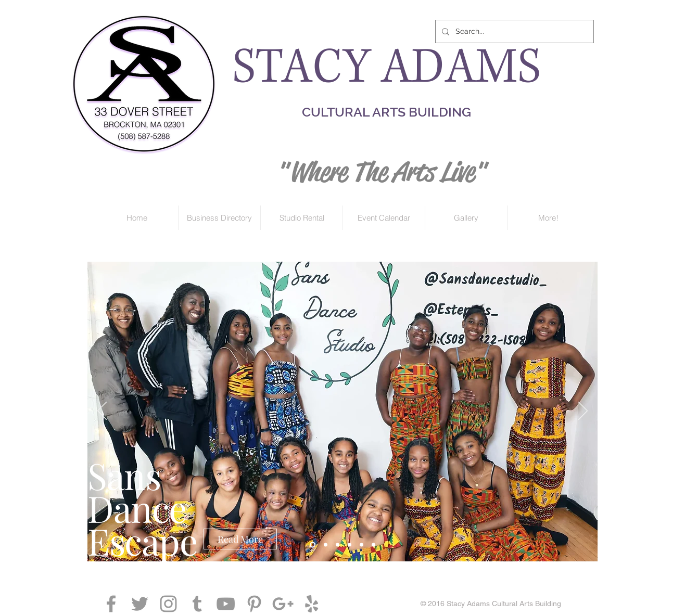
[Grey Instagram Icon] (168, 604)
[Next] (583, 412)
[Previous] (102, 412)
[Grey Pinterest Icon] (254, 604)
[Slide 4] (373, 545)
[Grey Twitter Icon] (140, 604)
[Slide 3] (361, 545)
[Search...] (513, 31)
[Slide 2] (350, 545)
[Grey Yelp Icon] (312, 604)
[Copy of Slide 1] (326, 545)
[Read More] (240, 539)
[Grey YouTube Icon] (226, 604)
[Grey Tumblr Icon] (197, 604)
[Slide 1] (338, 545)
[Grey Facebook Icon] (111, 604)
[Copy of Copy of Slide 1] (313, 545)
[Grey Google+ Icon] (283, 604)
